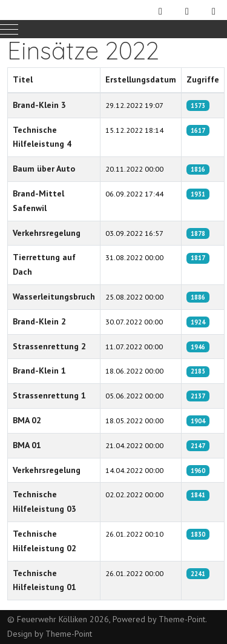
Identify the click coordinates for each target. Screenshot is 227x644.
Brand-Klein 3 (39, 105)
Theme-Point (182, 619)
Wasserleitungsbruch (54, 297)
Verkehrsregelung (47, 233)
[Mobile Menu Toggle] (9, 29)
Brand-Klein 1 (39, 371)
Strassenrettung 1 (49, 395)
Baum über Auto (44, 169)
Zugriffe (203, 79)
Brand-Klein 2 (39, 321)
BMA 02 (27, 420)
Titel (23, 79)
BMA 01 (27, 445)
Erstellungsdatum (141, 79)
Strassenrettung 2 (49, 346)
